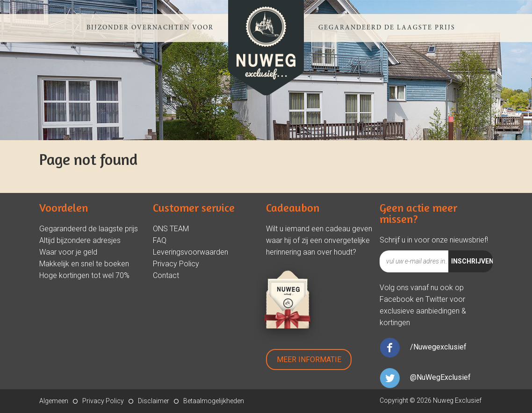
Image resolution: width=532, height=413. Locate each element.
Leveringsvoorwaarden (191, 252)
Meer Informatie (309, 360)
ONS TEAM (171, 229)
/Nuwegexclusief (438, 347)
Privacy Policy (176, 264)
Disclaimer (154, 401)
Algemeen (54, 401)
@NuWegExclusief (440, 377)
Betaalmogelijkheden (214, 401)
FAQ (160, 240)
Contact (166, 275)
